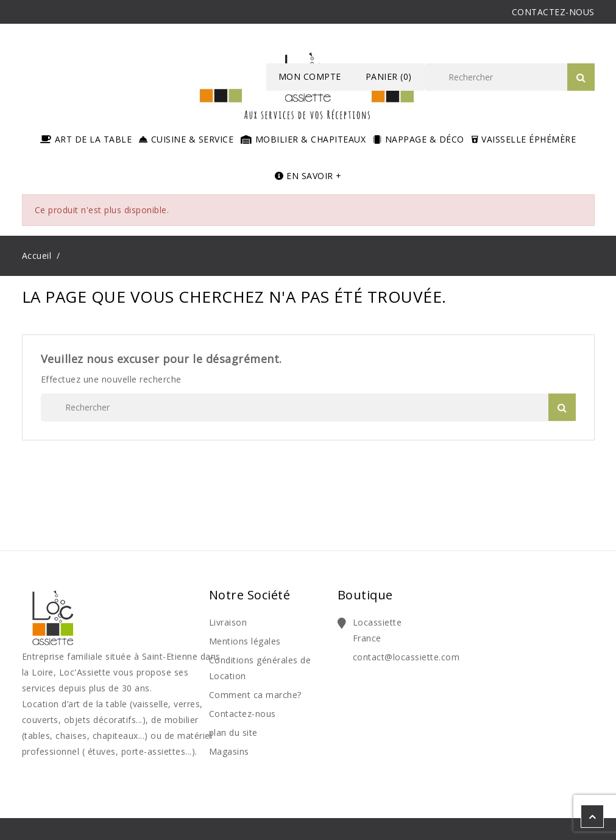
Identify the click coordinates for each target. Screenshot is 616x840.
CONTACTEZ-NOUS (553, 12)
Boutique (365, 595)
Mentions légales (245, 641)
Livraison (228, 622)
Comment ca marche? (255, 695)
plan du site (233, 732)
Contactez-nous (243, 714)
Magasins (229, 751)
